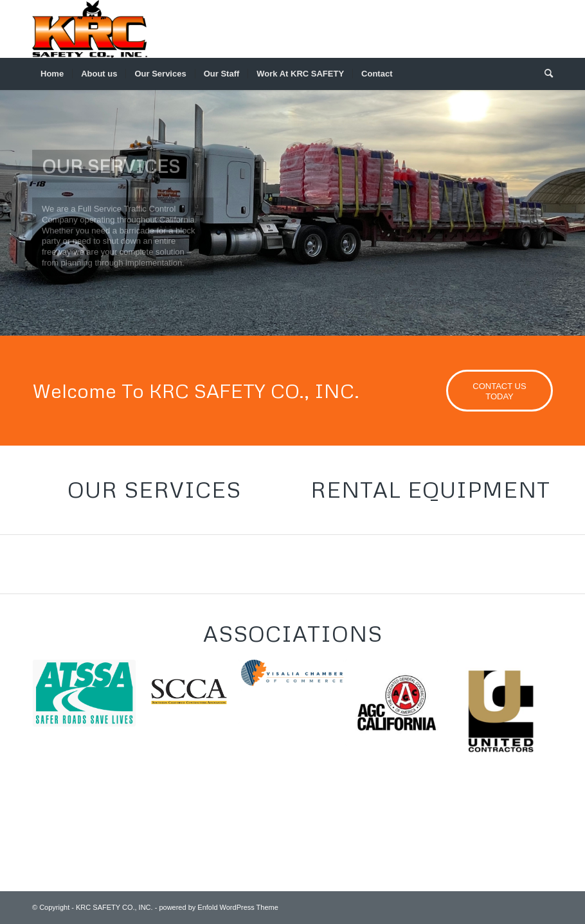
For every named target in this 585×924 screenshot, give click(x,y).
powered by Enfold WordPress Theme (218, 907)
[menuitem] (52, 74)
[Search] (544, 74)
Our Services (154, 489)
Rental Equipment (430, 489)
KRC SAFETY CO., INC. (114, 907)
